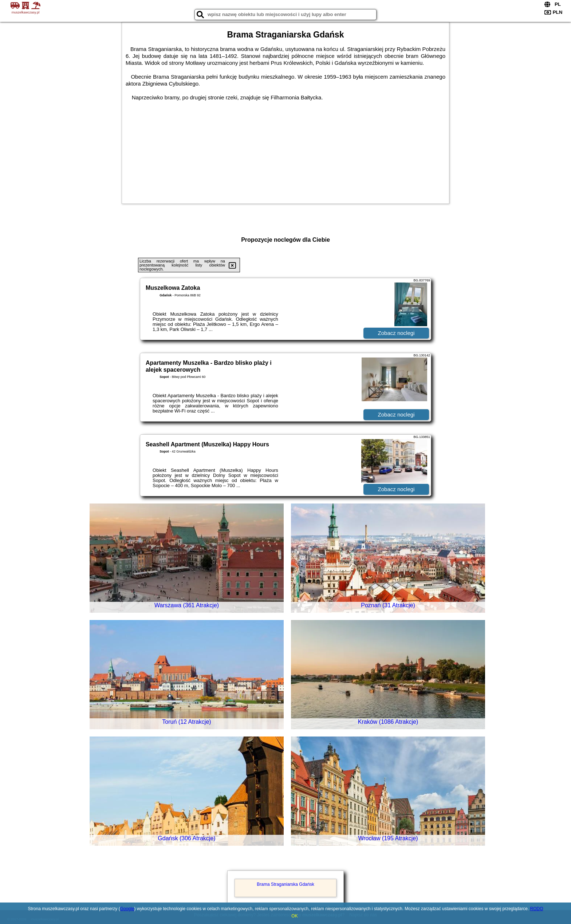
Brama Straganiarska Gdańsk (285, 884)
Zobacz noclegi (396, 333)
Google (127, 909)
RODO (537, 909)
